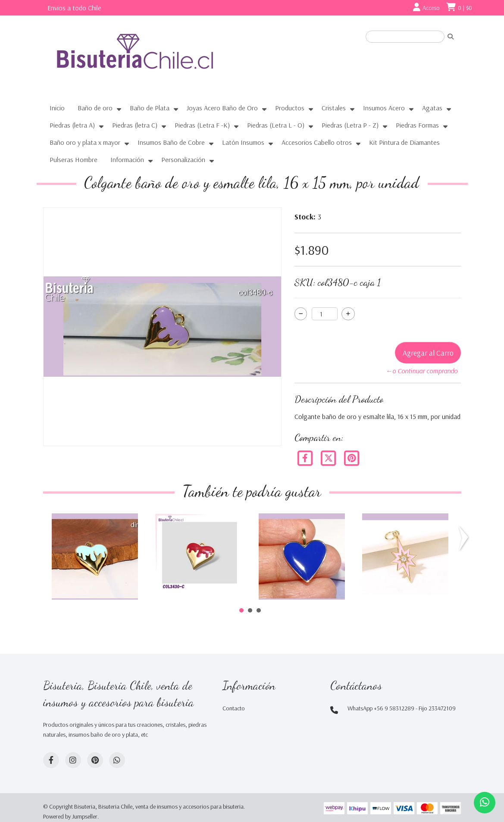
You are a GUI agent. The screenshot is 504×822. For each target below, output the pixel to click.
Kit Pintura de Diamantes (404, 142)
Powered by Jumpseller (70, 816)
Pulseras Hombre (74, 159)
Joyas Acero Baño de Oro (222, 108)
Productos (290, 108)
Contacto (234, 708)
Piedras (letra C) (135, 125)
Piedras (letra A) (72, 125)
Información (127, 159)
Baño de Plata (150, 108)
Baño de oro (95, 108)
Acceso (431, 8)
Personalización (183, 159)
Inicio (57, 108)
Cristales (334, 108)
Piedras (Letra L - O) (276, 125)
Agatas (432, 108)
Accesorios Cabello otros (317, 142)
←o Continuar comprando (421, 371)
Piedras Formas (417, 125)
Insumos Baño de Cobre (171, 142)
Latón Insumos (243, 142)
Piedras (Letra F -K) (202, 125)
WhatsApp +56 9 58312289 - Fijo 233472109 (402, 708)
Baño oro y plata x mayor (85, 142)
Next (465, 538)
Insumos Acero (384, 108)
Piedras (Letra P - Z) (350, 125)
